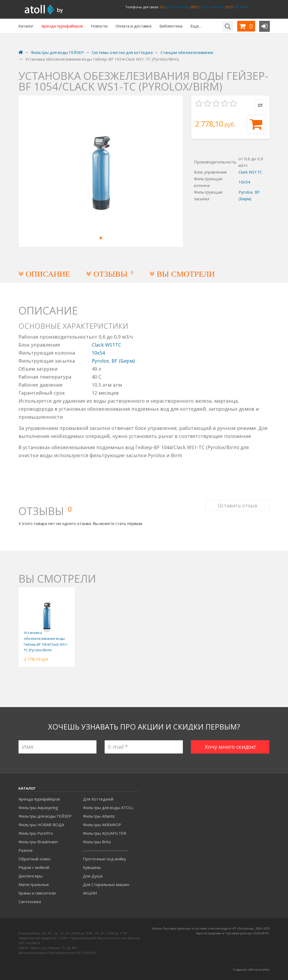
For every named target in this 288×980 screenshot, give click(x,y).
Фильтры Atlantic (99, 816)
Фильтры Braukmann (38, 842)
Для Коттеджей (98, 799)
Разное (26, 850)
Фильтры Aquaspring (38, 807)
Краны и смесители (37, 893)
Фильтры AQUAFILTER (105, 833)
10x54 (244, 182)
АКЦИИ (90, 893)
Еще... (196, 26)
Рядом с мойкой (34, 867)
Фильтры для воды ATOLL (108, 807)
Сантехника (30, 901)
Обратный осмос (35, 859)
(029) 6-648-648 (178, 7)
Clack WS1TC (250, 172)
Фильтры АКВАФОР (102, 825)
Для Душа (93, 876)
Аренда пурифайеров (39, 799)
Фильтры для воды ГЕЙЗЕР (45, 816)
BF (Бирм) (123, 361)
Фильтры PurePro (36, 833)
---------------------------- (105, 850)
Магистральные (34, 884)
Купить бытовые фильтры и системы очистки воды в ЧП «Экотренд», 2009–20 (209, 928)
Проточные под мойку (105, 859)
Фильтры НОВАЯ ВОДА (41, 825)
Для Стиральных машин (106, 884)
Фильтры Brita (97, 842)
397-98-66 (241, 7)
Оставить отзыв (237, 505)
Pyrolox (246, 192)
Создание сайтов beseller (251, 969)
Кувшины (92, 867)
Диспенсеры (30, 876)
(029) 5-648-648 (211, 7)
